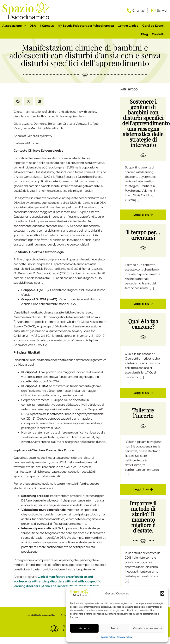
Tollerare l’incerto (143, 413)
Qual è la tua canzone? (143, 324)
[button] (162, 593)
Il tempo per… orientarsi (143, 235)
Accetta (84, 628)
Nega (115, 628)
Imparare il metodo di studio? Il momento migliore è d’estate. (143, 517)
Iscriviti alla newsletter (41, 615)
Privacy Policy (124, 637)
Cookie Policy (108, 637)
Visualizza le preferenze (147, 628)
